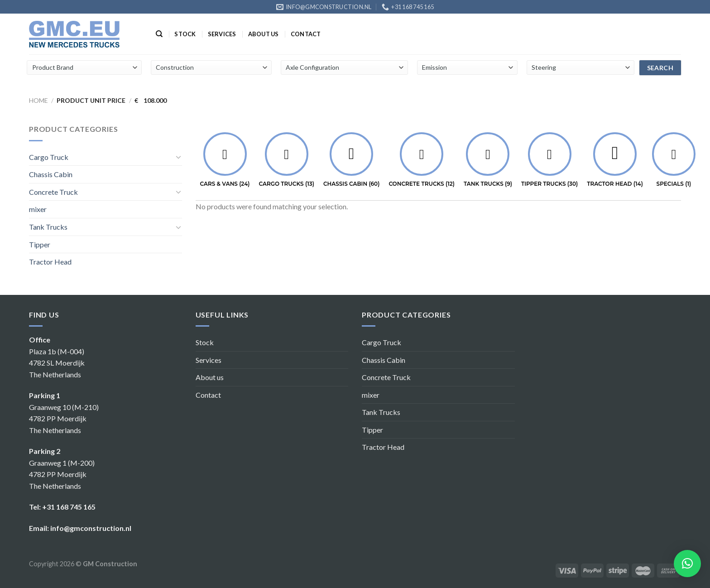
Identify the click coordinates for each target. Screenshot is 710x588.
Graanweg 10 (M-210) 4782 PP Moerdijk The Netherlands (64, 419)
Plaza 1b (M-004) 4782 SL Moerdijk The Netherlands (57, 363)
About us (264, 34)
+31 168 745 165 (69, 507)
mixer (38, 209)
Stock (185, 34)
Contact (306, 34)
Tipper (40, 244)
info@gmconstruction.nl (91, 528)
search (660, 68)
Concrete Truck (53, 192)
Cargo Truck (49, 157)
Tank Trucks (48, 227)
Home (38, 100)
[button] (687, 564)
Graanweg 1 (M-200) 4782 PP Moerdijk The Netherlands (62, 474)
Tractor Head (50, 262)
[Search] (159, 34)
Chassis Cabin (51, 174)
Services (222, 34)
